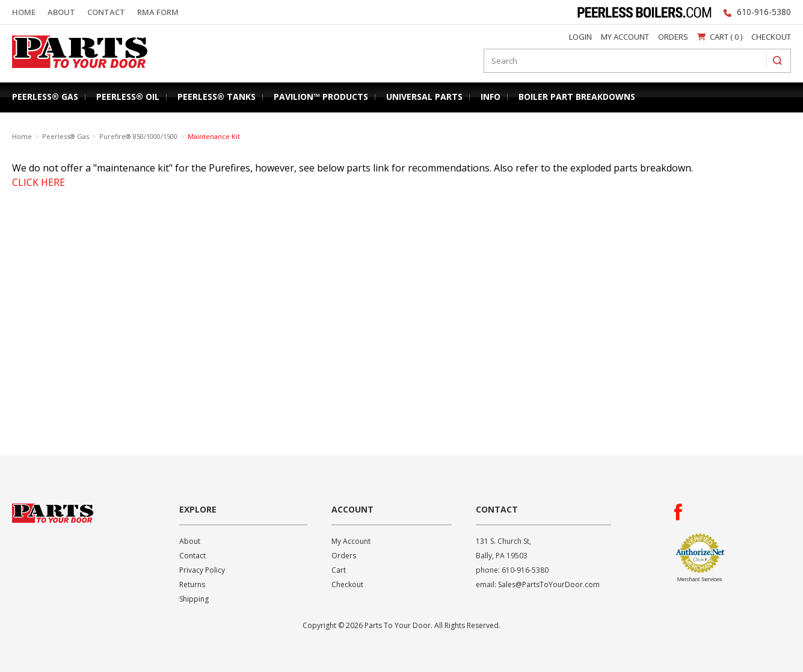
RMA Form (158, 12)
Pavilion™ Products (321, 97)
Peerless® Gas (45, 97)
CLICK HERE (38, 182)
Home (24, 12)
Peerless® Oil (128, 97)
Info (491, 97)
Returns (192, 584)
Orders (673, 37)
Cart (339, 570)
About (61, 12)
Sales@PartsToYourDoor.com (549, 584)
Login (580, 37)
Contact (106, 12)
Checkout (771, 37)
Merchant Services (700, 579)
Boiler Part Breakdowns (577, 97)
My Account (625, 37)
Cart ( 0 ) (720, 37)
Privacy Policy (202, 570)
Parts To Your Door (76, 70)
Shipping (194, 599)
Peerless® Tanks (217, 97)
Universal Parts (424, 97)
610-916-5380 (764, 12)
